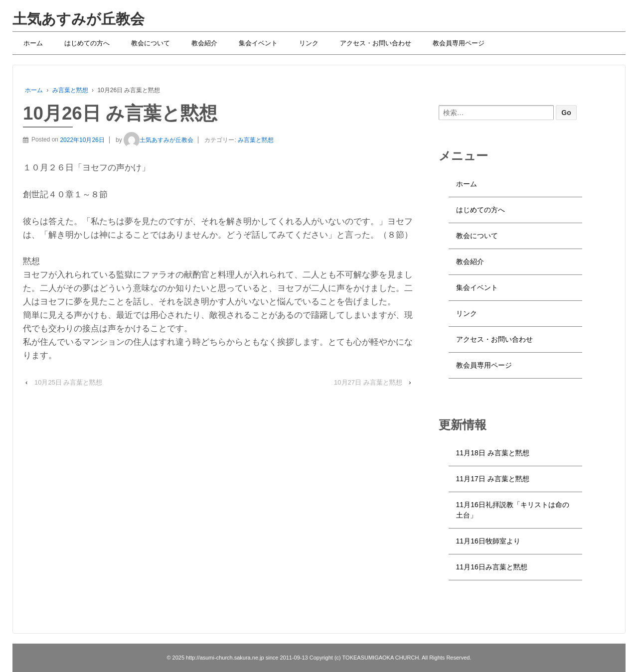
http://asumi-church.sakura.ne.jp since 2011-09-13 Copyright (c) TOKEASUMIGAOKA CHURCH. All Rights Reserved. (328, 658)
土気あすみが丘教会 (79, 19)
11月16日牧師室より (488, 541)
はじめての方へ (87, 43)
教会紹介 (204, 43)
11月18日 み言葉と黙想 (493, 453)
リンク (309, 43)
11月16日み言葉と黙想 (492, 567)
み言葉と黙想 (70, 90)
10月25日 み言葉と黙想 (69, 382)
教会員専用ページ (459, 43)
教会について (151, 43)
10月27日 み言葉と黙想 (368, 382)
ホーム (33, 43)
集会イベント (258, 43)
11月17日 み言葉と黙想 (493, 479)
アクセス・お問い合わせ (376, 43)
